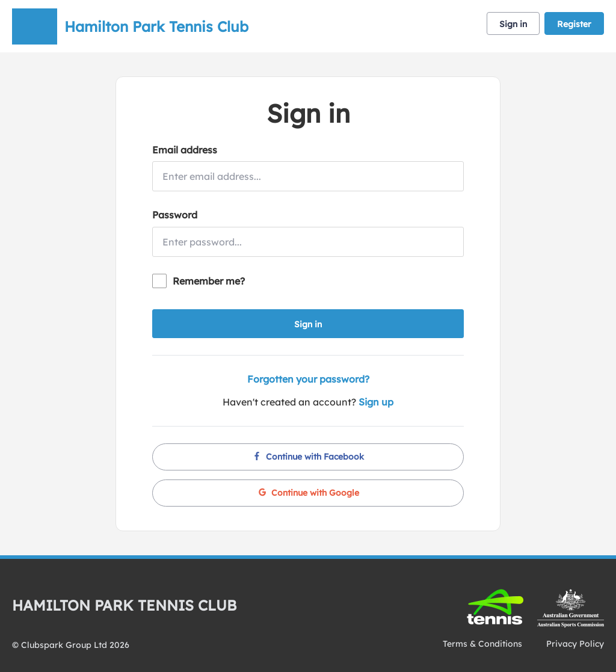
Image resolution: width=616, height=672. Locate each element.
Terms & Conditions (482, 644)
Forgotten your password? (308, 379)
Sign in (513, 24)
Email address (185, 150)
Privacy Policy (575, 644)
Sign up (376, 402)
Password (175, 215)
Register (574, 24)
